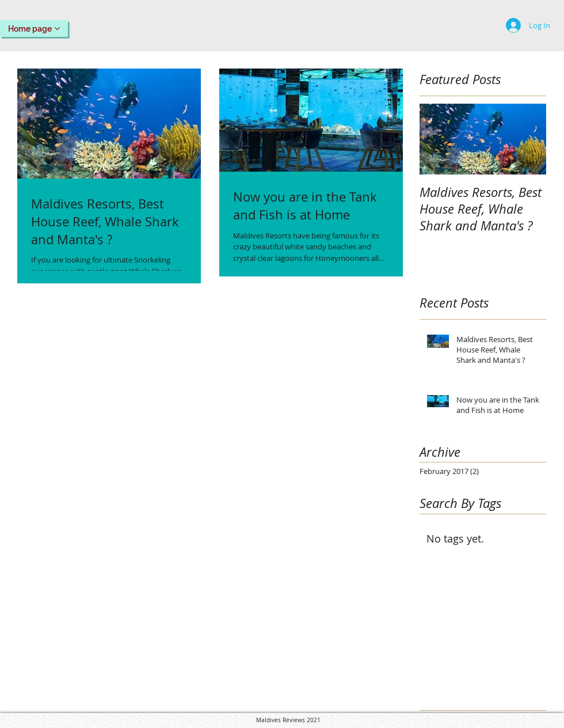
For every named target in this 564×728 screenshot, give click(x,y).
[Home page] (34, 29)
